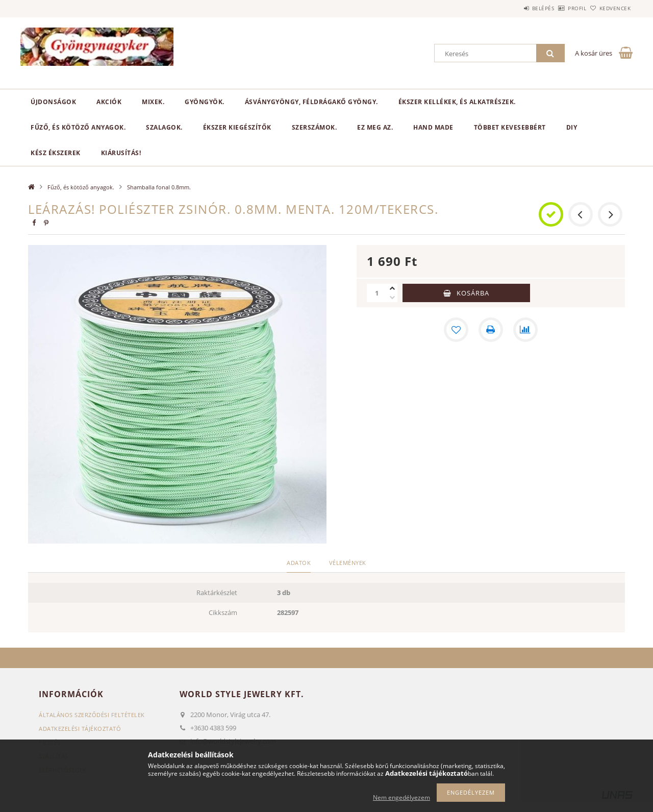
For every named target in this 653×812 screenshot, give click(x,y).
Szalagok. (164, 127)
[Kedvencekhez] (456, 330)
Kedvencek (610, 8)
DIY (572, 127)
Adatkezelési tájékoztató (80, 729)
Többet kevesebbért (510, 127)
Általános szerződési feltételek (92, 715)
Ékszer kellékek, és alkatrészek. (457, 102)
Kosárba (473, 293)
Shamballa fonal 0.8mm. (159, 187)
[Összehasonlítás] (525, 330)
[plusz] (392, 288)
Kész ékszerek (56, 153)
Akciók (109, 102)
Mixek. (153, 102)
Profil (560, 8)
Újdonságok (53, 102)
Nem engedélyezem (401, 797)
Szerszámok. (315, 127)
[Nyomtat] (491, 330)
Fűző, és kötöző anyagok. (78, 127)
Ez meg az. (375, 127)
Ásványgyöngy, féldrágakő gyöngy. (311, 102)
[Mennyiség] (377, 293)
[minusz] (392, 298)
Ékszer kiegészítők (237, 127)
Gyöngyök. (205, 102)
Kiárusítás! (121, 153)
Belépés (515, 8)
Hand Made (433, 127)
